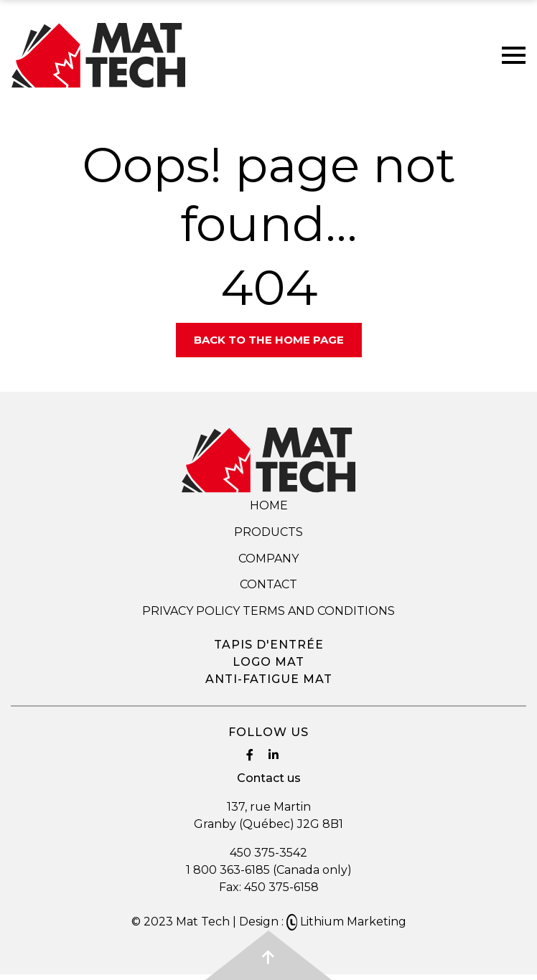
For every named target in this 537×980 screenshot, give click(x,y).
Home (269, 505)
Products (268, 532)
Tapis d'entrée (269, 645)
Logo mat (268, 662)
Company (268, 559)
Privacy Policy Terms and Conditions (268, 611)
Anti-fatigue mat (269, 679)
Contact (268, 584)
